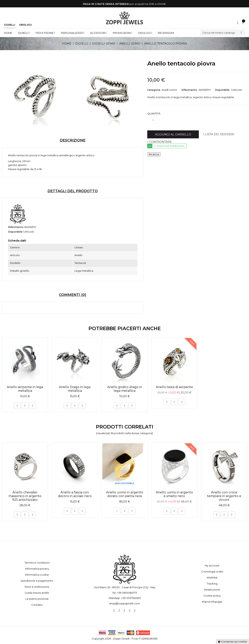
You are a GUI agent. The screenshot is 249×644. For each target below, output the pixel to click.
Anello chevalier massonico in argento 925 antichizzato (25, 496)
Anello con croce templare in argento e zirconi (224, 496)
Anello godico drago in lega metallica (125, 389)
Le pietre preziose (37, 599)
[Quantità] (153, 120)
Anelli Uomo (169, 90)
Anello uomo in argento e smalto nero (174, 494)
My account (212, 565)
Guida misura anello (37, 593)
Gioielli (10, 25)
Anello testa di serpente (174, 387)
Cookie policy (212, 596)
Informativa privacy (37, 569)
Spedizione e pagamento (37, 581)
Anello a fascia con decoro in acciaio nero (75, 494)
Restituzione (212, 590)
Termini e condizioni (37, 563)
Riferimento (16, 227)
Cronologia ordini (212, 572)
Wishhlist (212, 578)
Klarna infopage (212, 602)
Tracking (212, 584)
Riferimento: (190, 90)
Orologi (25, 25)
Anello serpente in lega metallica (25, 389)
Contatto (37, 605)
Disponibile (15, 232)
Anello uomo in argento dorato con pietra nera (125, 494)
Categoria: (154, 90)
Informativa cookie (37, 575)
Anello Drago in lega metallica (75, 389)
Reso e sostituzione (37, 587)
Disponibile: (222, 90)
